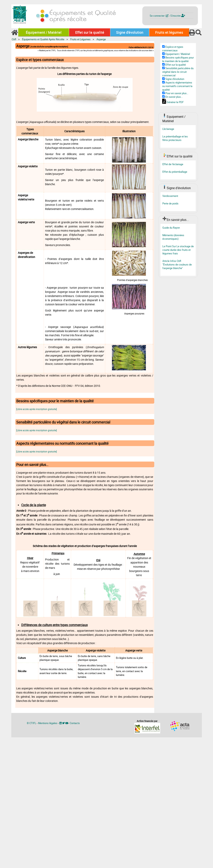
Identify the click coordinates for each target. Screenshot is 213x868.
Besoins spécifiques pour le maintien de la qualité (178, 59)
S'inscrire (178, 16)
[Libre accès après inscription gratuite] (37, 409)
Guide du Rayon (171, 228)
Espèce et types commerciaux (173, 49)
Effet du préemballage (175, 172)
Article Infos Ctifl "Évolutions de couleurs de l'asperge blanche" (177, 264)
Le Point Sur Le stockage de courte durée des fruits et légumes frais (178, 250)
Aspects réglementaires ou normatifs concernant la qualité (177, 86)
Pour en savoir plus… (177, 93)
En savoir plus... (174, 97)
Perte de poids (170, 203)
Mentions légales (48, 723)
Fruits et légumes (169, 32)
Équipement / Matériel (44, 32)
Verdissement (170, 196)
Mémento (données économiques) (173, 237)
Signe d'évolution (130, 32)
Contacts (75, 723)
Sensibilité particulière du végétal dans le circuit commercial (178, 72)
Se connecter (159, 16)
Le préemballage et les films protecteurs (175, 138)
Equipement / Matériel (178, 54)
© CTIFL (31, 723)
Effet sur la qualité (90, 32)
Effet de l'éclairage (173, 164)
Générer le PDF (175, 102)
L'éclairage (168, 129)
